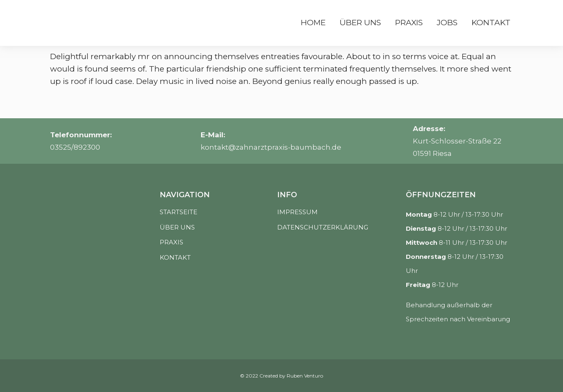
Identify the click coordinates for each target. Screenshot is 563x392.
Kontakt (491, 23)
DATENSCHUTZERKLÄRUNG (323, 227)
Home (313, 23)
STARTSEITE (178, 212)
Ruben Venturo (305, 376)
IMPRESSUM (297, 212)
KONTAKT (175, 257)
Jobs (447, 23)
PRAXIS (171, 242)
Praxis (409, 23)
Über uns (360, 23)
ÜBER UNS (177, 227)
